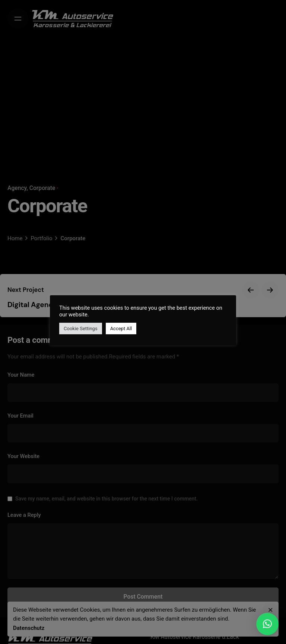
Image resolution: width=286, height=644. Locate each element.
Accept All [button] (121, 329)
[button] (267, 624)
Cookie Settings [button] (81, 329)
